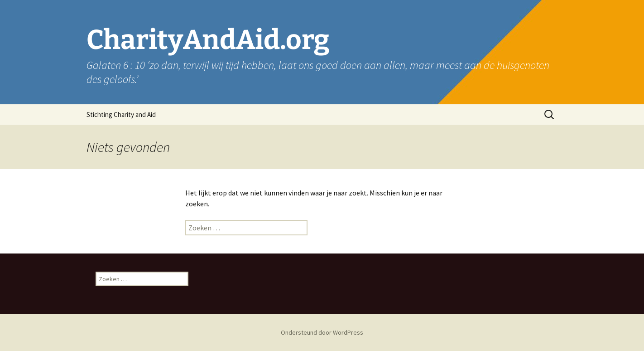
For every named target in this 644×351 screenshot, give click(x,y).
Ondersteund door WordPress (322, 332)
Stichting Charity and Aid (121, 115)
